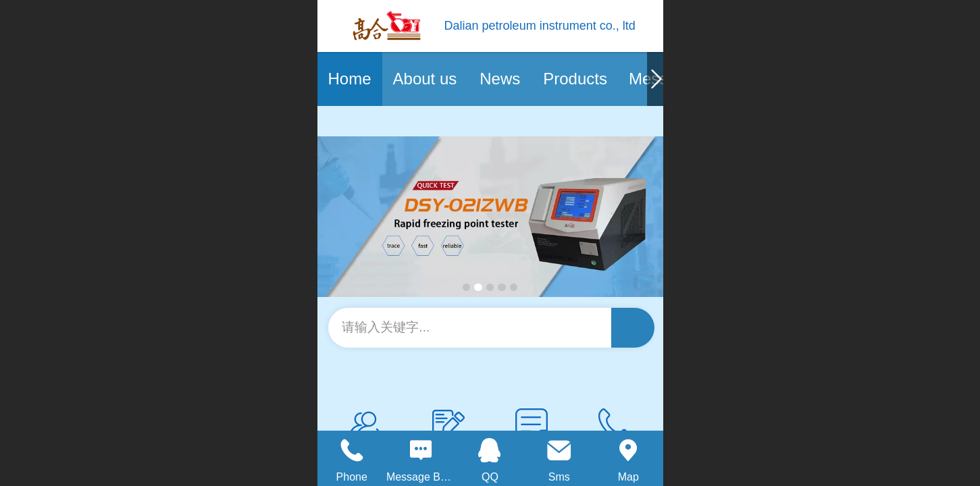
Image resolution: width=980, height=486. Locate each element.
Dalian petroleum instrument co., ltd (540, 26)
